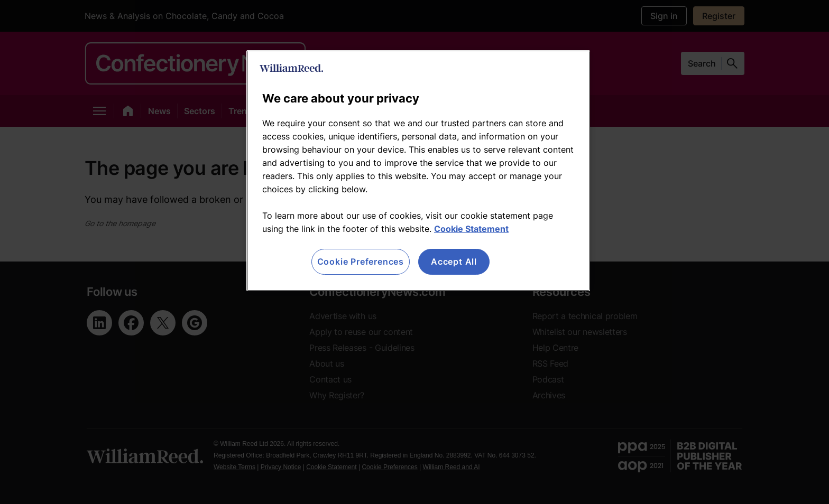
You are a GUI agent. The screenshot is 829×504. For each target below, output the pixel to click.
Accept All (454, 262)
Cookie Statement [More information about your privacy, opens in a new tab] (471, 229)
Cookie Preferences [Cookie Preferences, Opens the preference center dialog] (361, 262)
